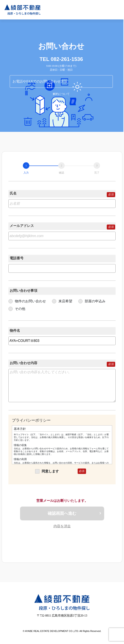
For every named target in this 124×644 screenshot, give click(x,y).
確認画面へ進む (62, 513)
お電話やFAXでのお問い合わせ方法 (40, 81)
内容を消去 (62, 526)
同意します (47, 471)
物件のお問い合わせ (27, 301)
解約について (61, 94)
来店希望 (62, 301)
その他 (17, 309)
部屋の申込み (92, 301)
